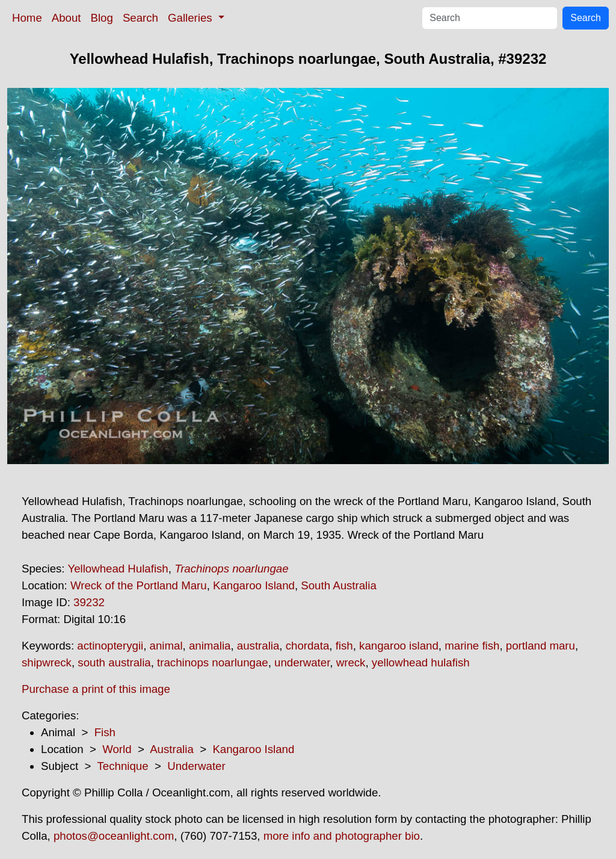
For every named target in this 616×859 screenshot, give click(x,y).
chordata (308, 646)
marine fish (472, 646)
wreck (351, 662)
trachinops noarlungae (213, 662)
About (66, 18)
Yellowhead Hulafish (118, 569)
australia (258, 646)
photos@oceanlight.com (114, 836)
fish (344, 646)
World (117, 749)
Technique (123, 766)
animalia (210, 646)
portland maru (541, 646)
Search (140, 18)
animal (166, 646)
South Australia (339, 585)
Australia (172, 749)
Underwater (196, 766)
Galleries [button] (192, 18)
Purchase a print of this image (96, 689)
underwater (302, 662)
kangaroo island (399, 646)
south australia (114, 662)
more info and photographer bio (342, 836)
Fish (105, 732)
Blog (102, 18)
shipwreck (47, 662)
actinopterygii (110, 646)
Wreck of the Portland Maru (139, 585)
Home (27, 18)
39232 (89, 602)
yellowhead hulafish (421, 662)
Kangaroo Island (254, 585)
